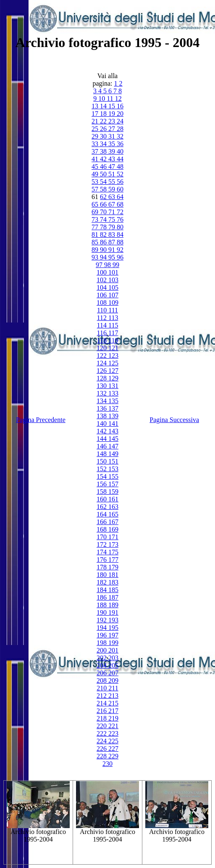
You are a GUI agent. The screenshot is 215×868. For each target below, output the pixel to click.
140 (102, 424)
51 (113, 174)
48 (120, 167)
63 (113, 197)
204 (102, 665)
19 (113, 114)
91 (113, 250)
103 (113, 280)
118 (103, 340)
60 (120, 189)
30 (104, 136)
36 (120, 144)
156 (102, 484)
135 (113, 401)
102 (102, 280)
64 (120, 197)
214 (102, 703)
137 (113, 408)
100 (102, 272)
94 (104, 257)
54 (104, 182)
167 (113, 522)
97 (100, 265)
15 (113, 106)
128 (102, 378)
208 (102, 681)
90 (104, 250)
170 (102, 537)
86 (104, 242)
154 (102, 476)
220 (102, 726)
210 (102, 688)
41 (96, 159)
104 (102, 287)
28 (120, 129)
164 (102, 514)
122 (102, 355)
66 (104, 204)
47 (113, 167)
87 (113, 242)
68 (120, 204)
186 (102, 597)
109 (113, 303)
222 (102, 733)
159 (113, 492)
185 (113, 590)
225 (113, 741)
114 (103, 325)
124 (102, 363)
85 (96, 242)
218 (102, 718)
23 (113, 121)
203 (113, 658)
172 (102, 544)
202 (102, 658)
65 (96, 204)
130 (102, 386)
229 (113, 756)
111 (113, 310)
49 (96, 174)
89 (96, 250)
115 (113, 325)
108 (102, 303)
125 (113, 363)
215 (113, 703)
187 (113, 597)
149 (113, 454)
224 (102, 741)
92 (120, 250)
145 (113, 439)
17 (96, 114)
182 (102, 582)
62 (104, 197)
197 (113, 635)
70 (104, 212)
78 (104, 227)
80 (120, 227)
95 (113, 257)
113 (113, 318)
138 (102, 416)
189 (113, 605)
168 (102, 529)
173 (113, 544)
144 (102, 439)
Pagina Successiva (174, 420)
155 (113, 476)
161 (113, 499)
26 (104, 129)
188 (102, 605)
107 (113, 295)
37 (96, 151)
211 (113, 688)
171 (113, 537)
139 (113, 416)
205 (113, 665)
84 (120, 235)
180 (102, 575)
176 (102, 560)
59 (113, 189)
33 (96, 144)
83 (113, 235)
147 (113, 446)
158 (102, 492)
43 (113, 159)
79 (113, 227)
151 (113, 461)
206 (102, 673)
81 (96, 235)
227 (113, 749)
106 (102, 295)
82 (104, 235)
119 (113, 340)
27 (113, 129)
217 (113, 711)
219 (113, 718)
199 (113, 643)
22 (104, 121)
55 (113, 182)
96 (120, 257)
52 (120, 174)
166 (102, 522)
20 (120, 114)
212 (102, 696)
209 (113, 681)
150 (102, 461)
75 (113, 219)
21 (96, 121)
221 (113, 726)
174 (102, 552)
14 (104, 106)
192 (102, 620)
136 (102, 408)
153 (113, 469)
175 (113, 552)
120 (102, 348)
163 (113, 507)
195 (113, 628)
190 (102, 612)
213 (113, 696)
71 (113, 212)
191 (113, 612)
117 (113, 333)
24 (120, 121)
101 (113, 272)
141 (113, 424)
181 (113, 575)
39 (113, 151)
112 (103, 318)
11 (111, 98)
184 (102, 590)
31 (113, 136)
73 (96, 219)
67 (113, 204)
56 (120, 182)
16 (120, 106)
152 (102, 469)
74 (104, 219)
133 (113, 393)
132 (102, 393)
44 (120, 159)
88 (120, 242)
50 (104, 174)
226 (102, 749)
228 (102, 756)
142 (102, 431)
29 (96, 136)
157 (113, 484)
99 (116, 265)
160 (102, 499)
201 (113, 650)
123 (113, 355)
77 (96, 227)
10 (102, 98)
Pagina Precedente (41, 420)
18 (104, 114)
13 (96, 106)
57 (96, 189)
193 (113, 620)
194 (102, 628)
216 (102, 711)
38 (104, 151)
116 (103, 333)
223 (113, 733)
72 (120, 212)
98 (108, 265)
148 (102, 454)
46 (104, 167)
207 (113, 673)
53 (96, 182)
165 (113, 514)
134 (102, 401)
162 (102, 507)
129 (113, 378)
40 (120, 151)
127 (113, 371)
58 (104, 189)
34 (104, 144)
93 (96, 257)
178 (102, 567)
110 (103, 310)
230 (107, 764)
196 (102, 635)
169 (113, 529)
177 (113, 560)
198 (102, 643)
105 (113, 287)
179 (113, 567)
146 (102, 446)
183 (113, 582)
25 (96, 129)
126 (102, 371)
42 (104, 159)
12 (118, 98)
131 (113, 386)
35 (113, 144)
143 (113, 431)
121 (113, 348)
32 (120, 136)
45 (96, 167)
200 (102, 650)
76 (120, 219)
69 (96, 212)
